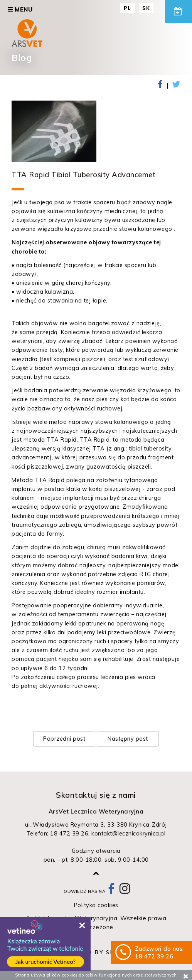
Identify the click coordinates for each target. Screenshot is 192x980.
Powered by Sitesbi (96, 952)
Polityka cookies (96, 905)
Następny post (128, 739)
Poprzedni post (64, 739)
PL (128, 8)
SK (146, 8)
